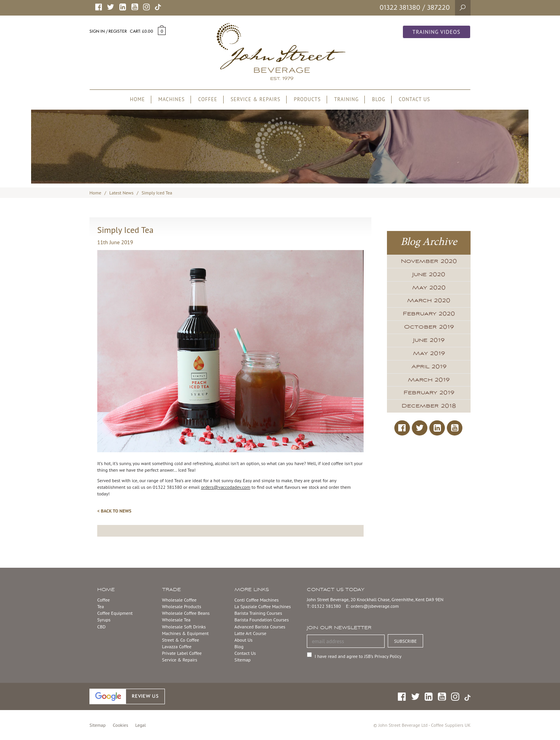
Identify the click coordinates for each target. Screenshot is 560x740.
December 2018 (429, 406)
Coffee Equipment (115, 613)
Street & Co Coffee (181, 640)
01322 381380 (400, 7)
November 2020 (429, 261)
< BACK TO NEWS (114, 511)
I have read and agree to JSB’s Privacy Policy (358, 656)
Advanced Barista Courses (260, 627)
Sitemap (243, 660)
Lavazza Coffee (177, 646)
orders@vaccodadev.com (226, 487)
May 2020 (429, 288)
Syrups (104, 620)
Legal (141, 725)
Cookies (120, 725)
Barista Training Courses (258, 613)
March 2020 (429, 301)
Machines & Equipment (185, 633)
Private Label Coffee (182, 653)
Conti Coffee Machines (257, 600)
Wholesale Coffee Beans (186, 613)
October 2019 (429, 327)
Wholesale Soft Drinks (184, 627)
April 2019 (429, 367)
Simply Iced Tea (157, 193)
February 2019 (429, 393)
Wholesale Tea (176, 620)
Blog (239, 646)
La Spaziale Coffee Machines (263, 606)
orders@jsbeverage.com (375, 606)
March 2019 (429, 380)
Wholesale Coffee (179, 600)
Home (95, 193)
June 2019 (429, 340)
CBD (101, 627)
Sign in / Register (108, 31)
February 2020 (429, 314)
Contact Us (245, 653)
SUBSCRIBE (405, 641)
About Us (244, 640)
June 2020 (429, 275)
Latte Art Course (250, 633)
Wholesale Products (182, 606)
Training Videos (437, 32)
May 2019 (429, 353)
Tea (101, 606)
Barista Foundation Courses (262, 620)
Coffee (103, 600)
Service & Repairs (180, 660)
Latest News (121, 193)
